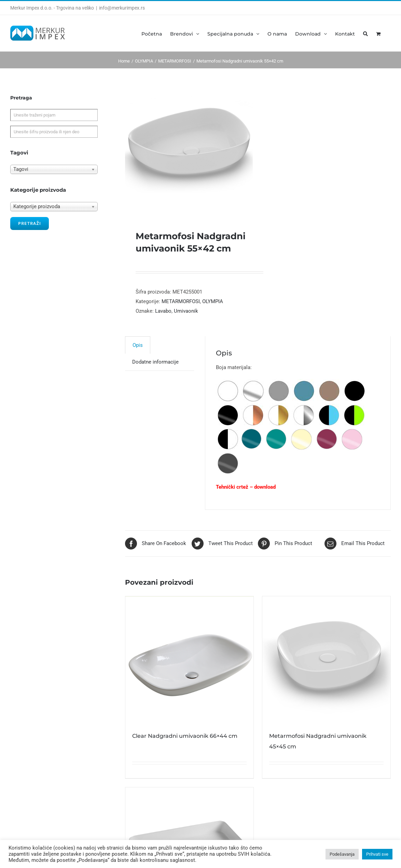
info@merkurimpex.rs (122, 8)
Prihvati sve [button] (377, 854)
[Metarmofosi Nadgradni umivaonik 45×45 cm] (326, 660)
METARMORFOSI (181, 301)
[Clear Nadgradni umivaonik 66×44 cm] (189, 660)
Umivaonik (186, 311)
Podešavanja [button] (342, 854)
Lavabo (163, 311)
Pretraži (30, 223)
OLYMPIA (213, 301)
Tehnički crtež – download (246, 487)
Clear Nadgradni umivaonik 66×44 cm (185, 736)
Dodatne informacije (155, 362)
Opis (138, 345)
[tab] (138, 345)
